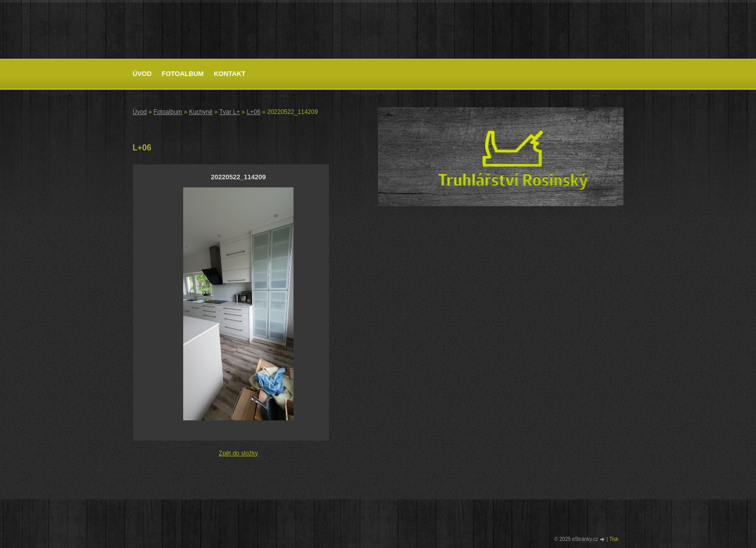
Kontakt (229, 74)
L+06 (254, 112)
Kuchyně (201, 112)
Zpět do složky (238, 453)
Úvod (142, 74)
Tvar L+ (229, 112)
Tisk (614, 539)
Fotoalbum (183, 74)
